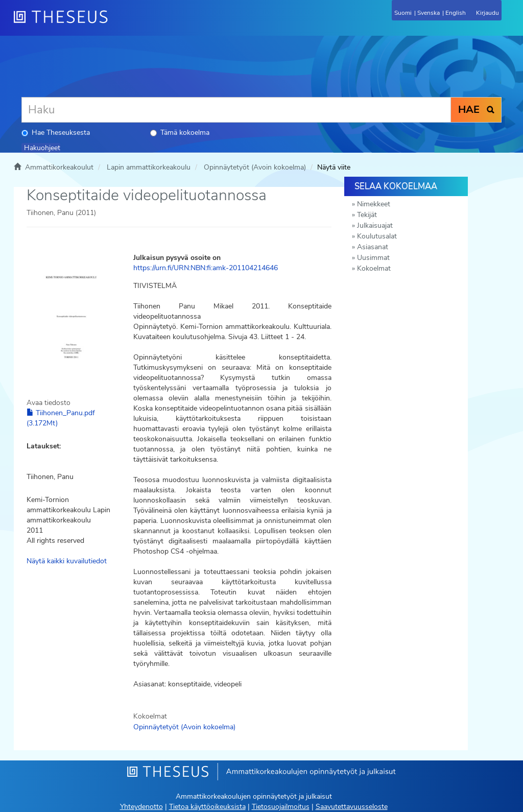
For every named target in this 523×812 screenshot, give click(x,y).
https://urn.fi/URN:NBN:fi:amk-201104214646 (206, 268)
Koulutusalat (377, 236)
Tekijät (367, 215)
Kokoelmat (374, 268)
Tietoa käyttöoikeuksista (207, 807)
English (456, 13)
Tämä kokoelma (180, 133)
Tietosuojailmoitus (281, 807)
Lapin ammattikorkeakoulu (149, 167)
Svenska (429, 13)
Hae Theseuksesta (56, 133)
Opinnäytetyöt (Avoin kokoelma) (255, 167)
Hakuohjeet (42, 148)
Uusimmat (373, 258)
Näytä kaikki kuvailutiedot (67, 561)
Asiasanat (373, 247)
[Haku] (236, 110)
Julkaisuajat (375, 225)
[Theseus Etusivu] (116, 23)
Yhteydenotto (141, 807)
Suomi (403, 13)
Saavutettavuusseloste (352, 807)
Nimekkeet (374, 204)
